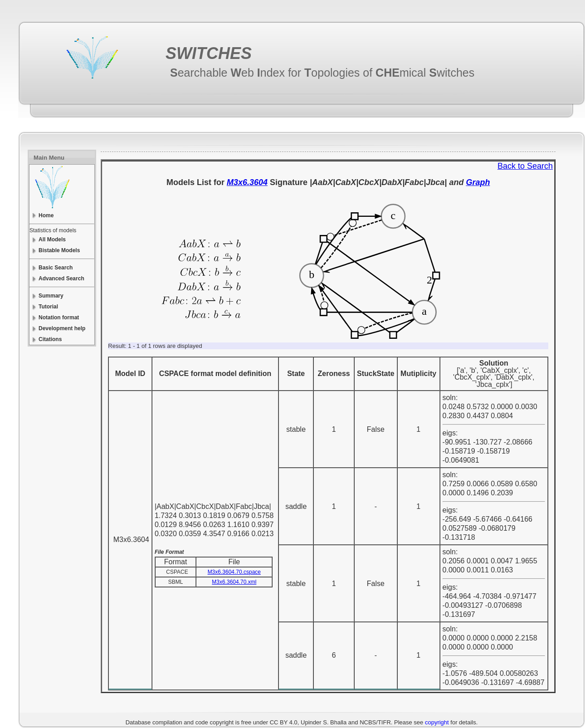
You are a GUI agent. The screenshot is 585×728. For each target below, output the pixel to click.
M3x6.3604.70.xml (234, 582)
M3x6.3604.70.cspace (234, 572)
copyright (437, 722)
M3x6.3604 (247, 182)
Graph (478, 182)
